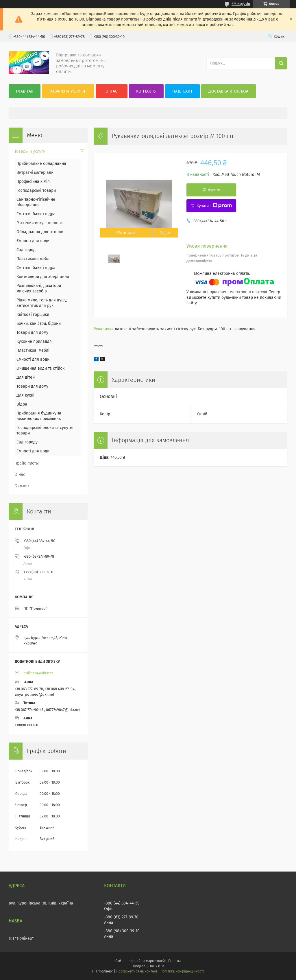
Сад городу (27, 442)
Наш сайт (182, 91)
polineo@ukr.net (38, 673)
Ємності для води (33, 241)
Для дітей (26, 377)
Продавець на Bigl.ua (148, 966)
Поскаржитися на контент (137, 971)
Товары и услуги (67, 91)
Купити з (214, 206)
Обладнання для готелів (40, 232)
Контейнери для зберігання (43, 277)
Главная (25, 91)
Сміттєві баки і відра (36, 214)
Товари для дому (32, 332)
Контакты (146, 91)
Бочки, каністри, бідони (39, 324)
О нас (112, 91)
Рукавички (104, 329)
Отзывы (22, 486)
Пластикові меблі (33, 350)
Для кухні (25, 395)
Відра (22, 404)
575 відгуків (241, 4)
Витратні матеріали (35, 173)
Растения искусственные (40, 223)
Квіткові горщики (33, 315)
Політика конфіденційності (182, 971)
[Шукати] (281, 63)
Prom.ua (174, 961)
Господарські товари (36, 190)
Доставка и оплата (228, 91)
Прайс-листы (27, 463)
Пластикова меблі (34, 259)
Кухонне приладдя (34, 341)
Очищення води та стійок (40, 368)
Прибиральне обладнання (41, 164)
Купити (214, 190)
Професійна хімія (33, 182)
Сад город (26, 250)
